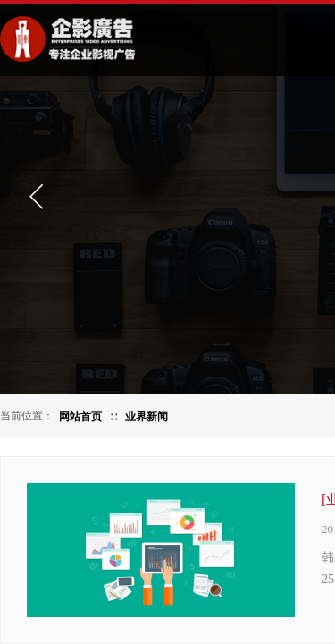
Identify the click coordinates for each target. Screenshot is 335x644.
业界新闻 (147, 417)
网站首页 (80, 417)
